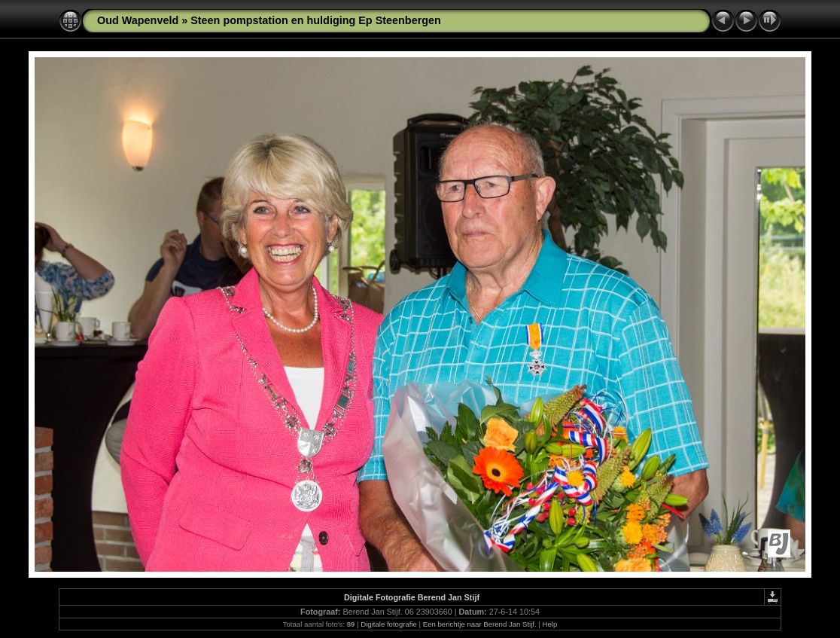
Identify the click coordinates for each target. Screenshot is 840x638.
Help (550, 624)
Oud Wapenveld (138, 20)
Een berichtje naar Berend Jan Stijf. (480, 624)
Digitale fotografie (389, 624)
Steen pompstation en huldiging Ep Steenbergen (316, 20)
